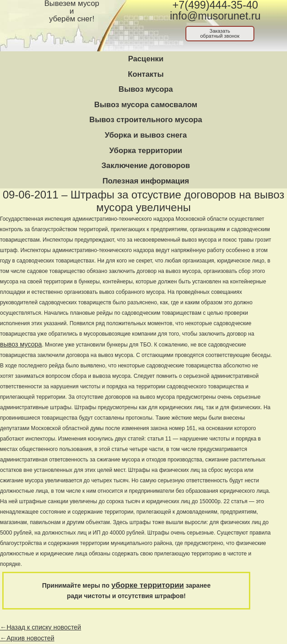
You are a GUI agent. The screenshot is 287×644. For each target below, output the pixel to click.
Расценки (146, 59)
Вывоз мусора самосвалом (146, 105)
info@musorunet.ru (215, 16)
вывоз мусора (21, 344)
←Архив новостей (27, 638)
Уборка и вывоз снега (146, 135)
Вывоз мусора (146, 89)
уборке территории (148, 585)
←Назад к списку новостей (41, 627)
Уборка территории (146, 151)
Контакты (146, 74)
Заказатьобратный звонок (220, 33)
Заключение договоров (146, 166)
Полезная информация (146, 181)
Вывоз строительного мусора (146, 120)
